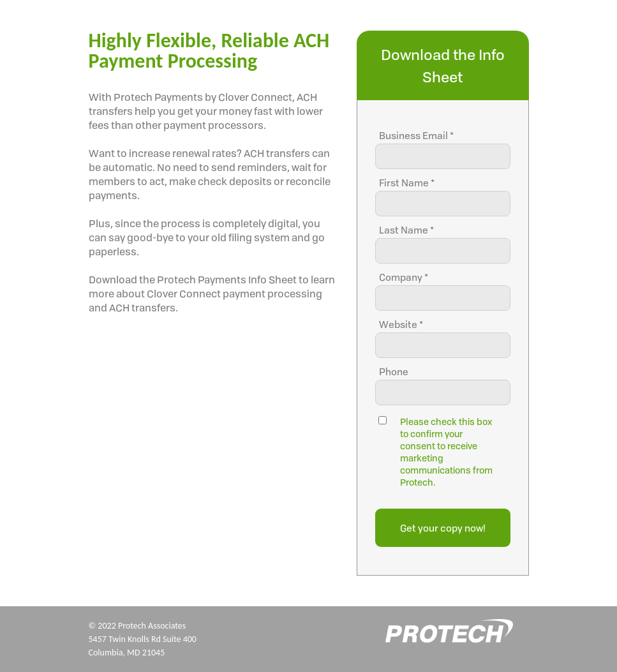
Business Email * (416, 136)
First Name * (407, 183)
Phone (394, 372)
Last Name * (406, 230)
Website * (401, 325)
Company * (404, 277)
